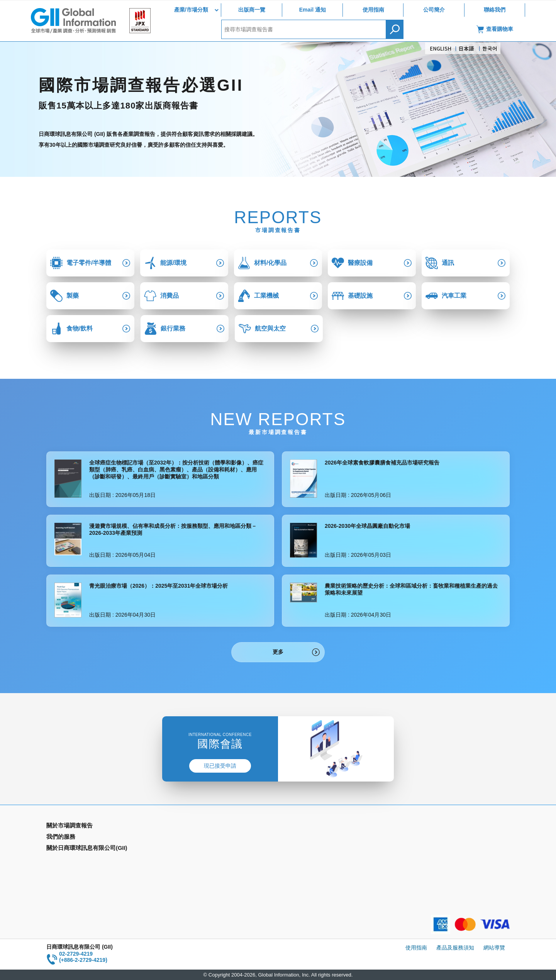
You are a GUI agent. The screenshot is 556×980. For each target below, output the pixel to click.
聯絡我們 (495, 10)
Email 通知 (313, 10)
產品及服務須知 (455, 948)
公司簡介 (434, 10)
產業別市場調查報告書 (73, 838)
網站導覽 (494, 948)
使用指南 (373, 10)
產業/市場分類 (191, 10)
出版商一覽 (252, 10)
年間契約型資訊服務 (71, 860)
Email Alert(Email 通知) (192, 838)
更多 (278, 652)
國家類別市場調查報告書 (76, 849)
